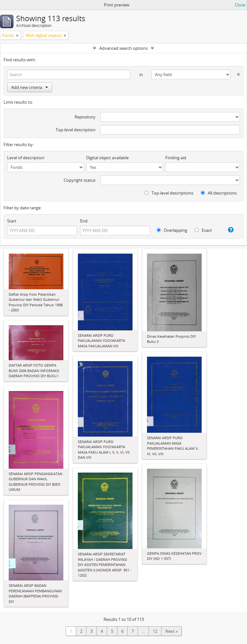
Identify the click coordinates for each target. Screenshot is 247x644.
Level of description (26, 158)
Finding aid (176, 158)
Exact (203, 230)
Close (240, 5)
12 (155, 631)
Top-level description (76, 130)
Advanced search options (123, 48)
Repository (85, 117)
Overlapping (172, 230)
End (84, 221)
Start (12, 221)
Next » (171, 631)
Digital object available (107, 158)
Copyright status (80, 180)
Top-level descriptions (169, 193)
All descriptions (219, 193)
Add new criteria (30, 87)
